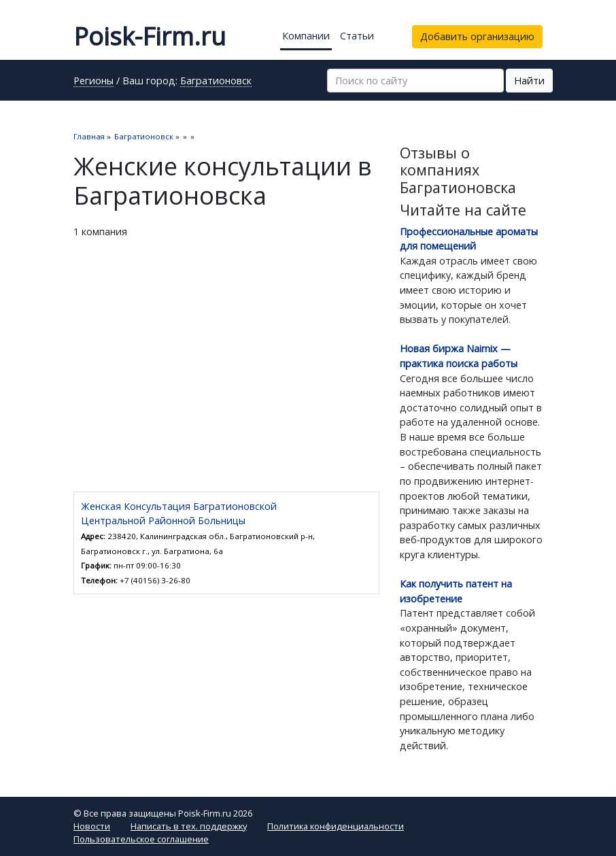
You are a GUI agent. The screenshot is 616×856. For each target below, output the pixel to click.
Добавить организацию (477, 36)
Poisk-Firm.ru (150, 36)
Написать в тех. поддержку (189, 826)
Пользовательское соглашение (141, 839)
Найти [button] (529, 81)
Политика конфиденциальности (336, 826)
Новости (92, 826)
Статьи (357, 36)
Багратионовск (216, 82)
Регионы (93, 82)
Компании (306, 36)
